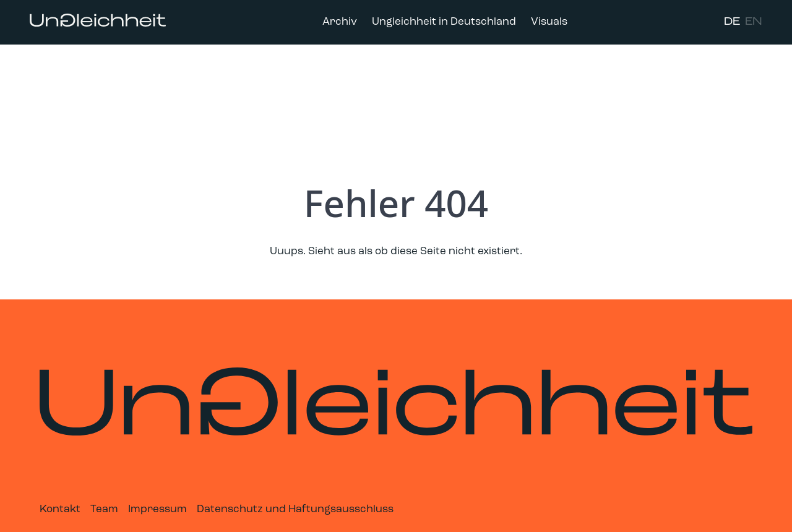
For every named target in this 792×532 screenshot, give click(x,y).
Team (104, 509)
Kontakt (60, 509)
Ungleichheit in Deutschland (444, 22)
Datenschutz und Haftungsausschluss (295, 509)
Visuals (549, 22)
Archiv (340, 22)
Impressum (157, 509)
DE (732, 22)
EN (754, 22)
